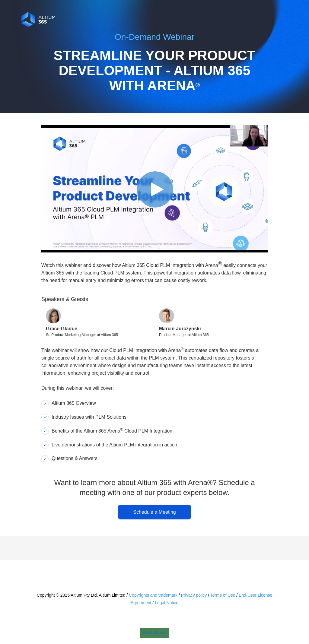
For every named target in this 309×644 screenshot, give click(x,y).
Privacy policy (194, 595)
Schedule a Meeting (154, 512)
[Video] (154, 189)
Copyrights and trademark (153, 595)
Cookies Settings (154, 633)
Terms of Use (223, 595)
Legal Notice (167, 603)
